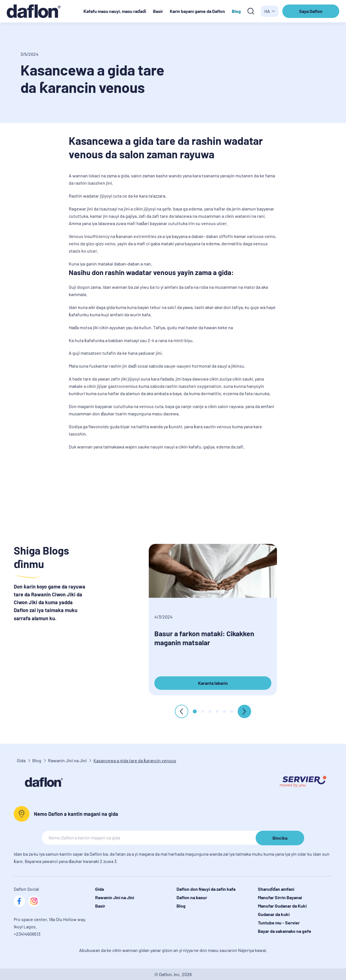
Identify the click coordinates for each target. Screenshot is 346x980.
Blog (236, 11)
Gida (21, 760)
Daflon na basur (192, 897)
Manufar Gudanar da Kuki (282, 906)
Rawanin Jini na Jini (67, 760)
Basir (158, 11)
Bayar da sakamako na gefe (285, 931)
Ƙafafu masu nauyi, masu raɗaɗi (115, 11)
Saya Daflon (311, 13)
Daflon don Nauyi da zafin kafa (206, 889)
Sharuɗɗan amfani (276, 889)
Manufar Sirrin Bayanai (280, 897)
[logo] (36, 11)
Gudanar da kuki (274, 914)
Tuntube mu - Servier (279, 923)
